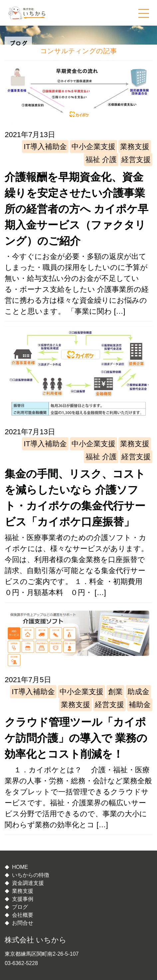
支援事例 (23, 899)
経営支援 (136, 160)
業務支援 (135, 147)
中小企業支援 (93, 147)
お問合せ (23, 923)
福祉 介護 (101, 160)
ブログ (20, 907)
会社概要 (23, 915)
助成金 (138, 692)
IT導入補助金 (45, 147)
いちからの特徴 (31, 875)
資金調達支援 (28, 883)
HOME (20, 867)
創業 (115, 692)
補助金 (140, 705)
